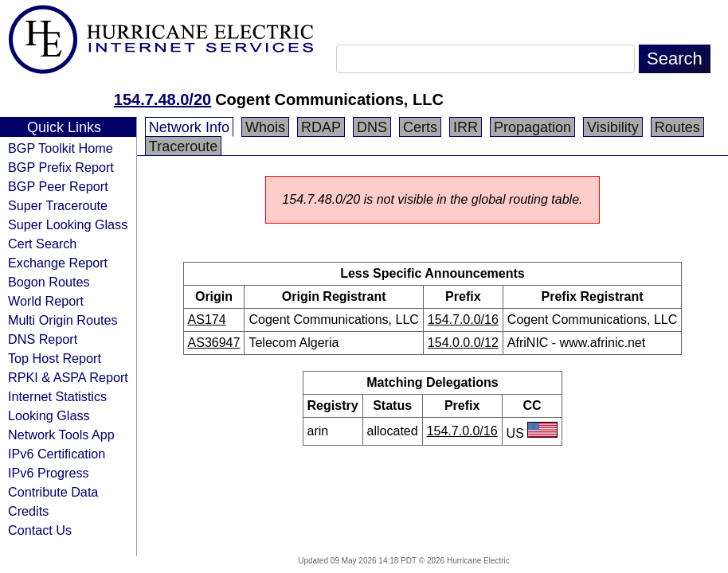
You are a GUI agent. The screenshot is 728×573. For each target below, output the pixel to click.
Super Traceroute (58, 205)
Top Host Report (55, 358)
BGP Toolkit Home (61, 148)
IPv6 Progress (49, 473)
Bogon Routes (49, 282)
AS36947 (214, 343)
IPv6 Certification (57, 454)
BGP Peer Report (58, 186)
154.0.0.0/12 (463, 343)
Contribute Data (53, 492)
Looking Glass (49, 415)
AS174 (207, 320)
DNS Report (43, 339)
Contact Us (40, 530)
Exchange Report (58, 263)
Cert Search (42, 244)
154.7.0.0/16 (463, 320)
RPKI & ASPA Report (68, 377)
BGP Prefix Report (61, 167)
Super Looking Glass (68, 224)
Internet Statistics (57, 396)
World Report (46, 301)
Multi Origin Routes (63, 320)
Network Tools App (61, 435)
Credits (28, 511)
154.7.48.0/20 (162, 99)
